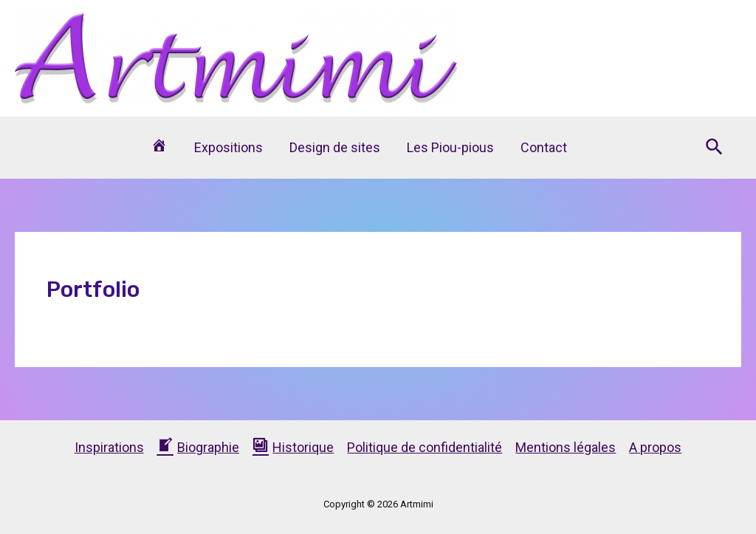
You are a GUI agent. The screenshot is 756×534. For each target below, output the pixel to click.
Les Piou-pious (450, 147)
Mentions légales (566, 447)
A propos (655, 447)
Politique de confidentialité (425, 447)
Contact (544, 147)
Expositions (228, 147)
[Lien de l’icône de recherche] (715, 148)
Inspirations (109, 447)
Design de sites (335, 147)
